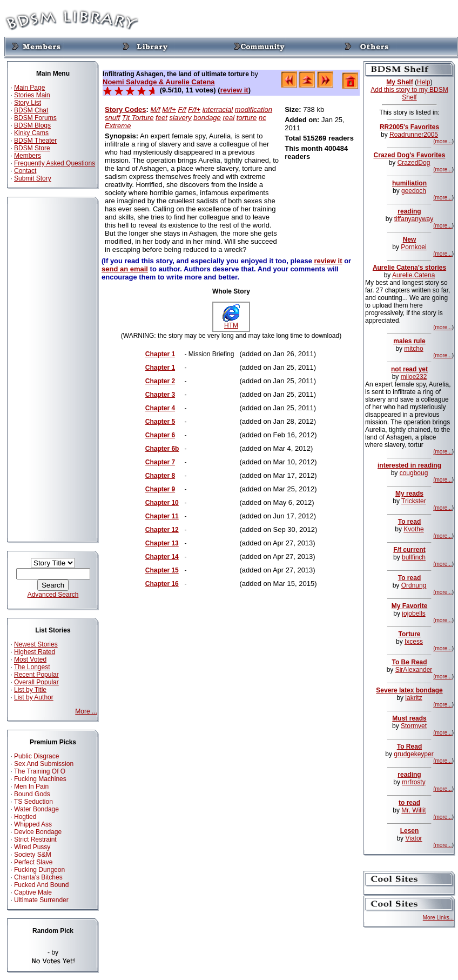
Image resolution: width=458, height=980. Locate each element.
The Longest (32, 667)
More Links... (438, 918)
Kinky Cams (31, 133)
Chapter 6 (160, 435)
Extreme (118, 126)
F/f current (409, 550)
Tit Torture (138, 118)
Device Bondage (38, 832)
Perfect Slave (33, 862)
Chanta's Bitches (38, 877)
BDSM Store (32, 148)
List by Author (34, 697)
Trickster (414, 501)
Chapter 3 (160, 395)
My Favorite (410, 606)
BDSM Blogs (32, 125)
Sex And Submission (44, 764)
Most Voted (30, 659)
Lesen (410, 831)
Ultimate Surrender (41, 900)
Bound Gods (32, 794)
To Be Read (409, 662)
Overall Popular (36, 682)
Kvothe (413, 529)
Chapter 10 (162, 503)
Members (28, 156)
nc (262, 118)
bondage (207, 118)
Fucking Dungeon (39, 870)
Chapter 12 (162, 530)
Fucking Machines (40, 779)
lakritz (413, 698)
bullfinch (414, 557)
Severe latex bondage (409, 690)
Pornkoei (413, 247)
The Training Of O (40, 771)
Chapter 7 (160, 462)
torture (247, 118)
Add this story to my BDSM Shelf (409, 94)
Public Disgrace (36, 756)
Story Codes (126, 109)
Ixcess (414, 642)
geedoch (414, 191)
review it (234, 90)
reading (409, 211)
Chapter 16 (162, 584)
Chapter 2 (160, 381)
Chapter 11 (162, 516)
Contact (25, 171)
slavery (180, 118)
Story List (28, 103)
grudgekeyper (413, 754)
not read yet (409, 369)
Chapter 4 (160, 408)
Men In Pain (31, 786)
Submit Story (33, 178)
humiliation (409, 183)
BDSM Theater (35, 141)
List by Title (30, 690)
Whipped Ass (33, 824)
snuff (112, 118)
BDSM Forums (35, 118)
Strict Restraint (35, 839)
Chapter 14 (162, 557)
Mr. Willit (413, 810)
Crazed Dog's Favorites (410, 155)
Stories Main (32, 95)
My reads (409, 494)
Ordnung (414, 585)
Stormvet (414, 726)
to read (409, 803)
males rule (409, 341)
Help (424, 82)
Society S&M (33, 855)
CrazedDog (414, 163)
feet (161, 118)
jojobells (413, 614)
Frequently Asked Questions (55, 163)
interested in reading (409, 465)
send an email (125, 269)
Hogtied (25, 817)
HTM (231, 322)
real (228, 118)
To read (409, 522)
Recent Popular (36, 675)
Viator (413, 838)
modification (254, 109)
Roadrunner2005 (414, 135)
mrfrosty (413, 782)
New (410, 239)
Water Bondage (36, 809)
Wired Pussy (32, 847)
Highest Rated (35, 652)
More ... (86, 711)
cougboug (414, 473)
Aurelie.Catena (413, 275)
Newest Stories (36, 644)
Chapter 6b (162, 449)
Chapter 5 (160, 422)
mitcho (413, 349)
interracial (218, 109)
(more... (442, 141)
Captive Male (33, 892)
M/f (156, 109)
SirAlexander (414, 670)
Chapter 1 (160, 354)
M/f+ (169, 109)
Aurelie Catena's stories (409, 268)
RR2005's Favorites (409, 127)
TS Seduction (33, 802)
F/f (182, 109)
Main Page (29, 88)
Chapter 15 (162, 570)
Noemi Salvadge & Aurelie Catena (159, 82)
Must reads (409, 718)
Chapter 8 (160, 476)
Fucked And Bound (41, 885)
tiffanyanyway (414, 219)
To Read (409, 746)
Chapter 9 (160, 489)
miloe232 (414, 377)
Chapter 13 (162, 543)
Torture (409, 634)
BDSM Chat (31, 110)
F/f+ (194, 109)
